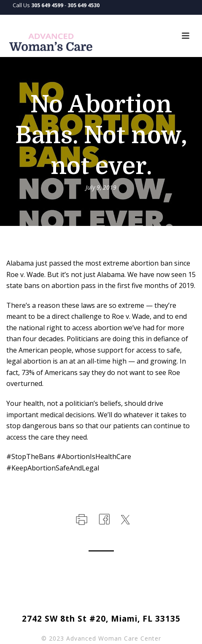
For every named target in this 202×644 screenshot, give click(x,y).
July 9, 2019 (101, 187)
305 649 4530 (83, 5)
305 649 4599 (47, 5)
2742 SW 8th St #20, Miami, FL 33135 (101, 619)
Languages (172, 20)
